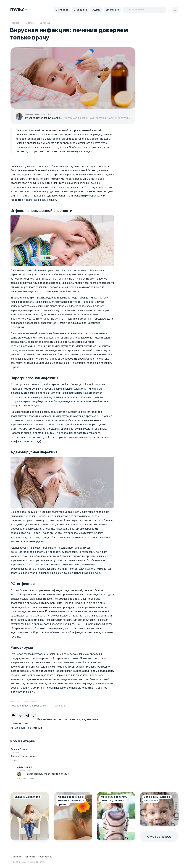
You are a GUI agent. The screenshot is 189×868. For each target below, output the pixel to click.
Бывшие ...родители (27, 797)
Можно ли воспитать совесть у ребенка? (114, 799)
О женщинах (80, 10)
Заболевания (113, 10)
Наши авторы (45, 857)
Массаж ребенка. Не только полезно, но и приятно (71, 801)
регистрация (36, 728)
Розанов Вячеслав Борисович (43, 118)
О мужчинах (62, 10)
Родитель (21, 778)
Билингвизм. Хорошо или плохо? (157, 799)
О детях (96, 10)
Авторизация (18, 728)
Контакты (30, 857)
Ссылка (14, 761)
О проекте (16, 857)
